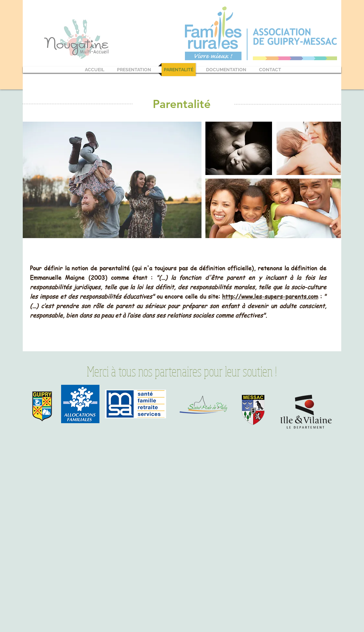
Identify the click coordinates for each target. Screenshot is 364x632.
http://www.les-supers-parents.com (270, 296)
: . (178, 306)
